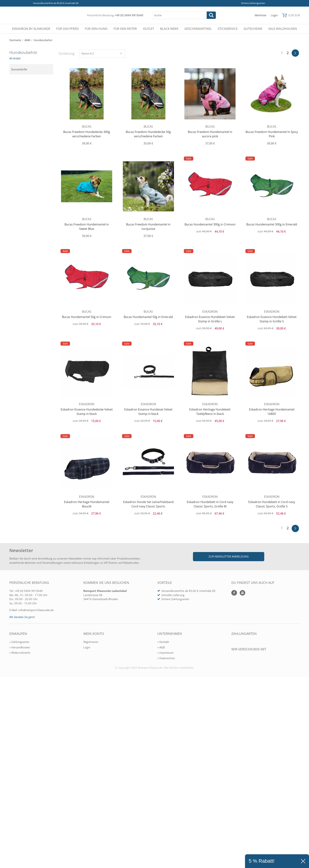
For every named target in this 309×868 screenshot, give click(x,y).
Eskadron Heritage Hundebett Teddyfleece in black (210, 412)
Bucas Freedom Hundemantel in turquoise (148, 227)
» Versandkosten (20, 647)
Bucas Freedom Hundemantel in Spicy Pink (272, 134)
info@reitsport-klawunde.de (36, 610)
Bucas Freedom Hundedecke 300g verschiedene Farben (87, 134)
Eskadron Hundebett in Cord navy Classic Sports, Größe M (210, 504)
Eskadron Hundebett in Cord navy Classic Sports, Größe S (272, 504)
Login (87, 647)
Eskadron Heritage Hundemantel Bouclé (87, 504)
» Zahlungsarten (19, 642)
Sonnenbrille (19, 69)
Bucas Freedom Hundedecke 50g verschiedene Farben (148, 134)
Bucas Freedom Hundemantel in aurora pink (210, 134)
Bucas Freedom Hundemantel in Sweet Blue (87, 227)
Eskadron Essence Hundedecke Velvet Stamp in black (87, 412)
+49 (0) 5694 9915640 (129, 15)
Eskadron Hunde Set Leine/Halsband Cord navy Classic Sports (148, 504)
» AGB (161, 647)
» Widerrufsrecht (20, 653)
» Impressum (165, 653)
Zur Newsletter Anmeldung (229, 556)
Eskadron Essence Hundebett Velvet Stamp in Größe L (210, 319)
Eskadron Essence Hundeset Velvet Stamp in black (148, 412)
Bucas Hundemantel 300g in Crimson (210, 224)
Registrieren (91, 642)
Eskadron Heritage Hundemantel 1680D (272, 412)
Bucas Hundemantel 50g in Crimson (87, 317)
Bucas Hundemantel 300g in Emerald (272, 224)
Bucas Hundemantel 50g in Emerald (148, 317)
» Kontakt (163, 642)
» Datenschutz (166, 658)
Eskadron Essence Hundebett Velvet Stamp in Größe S (272, 319)
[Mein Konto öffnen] (274, 15)
